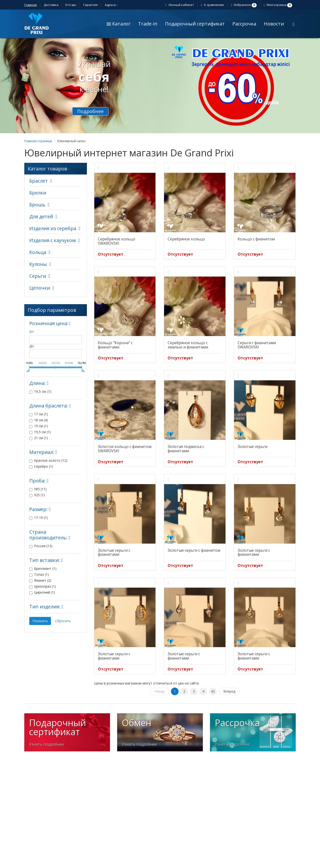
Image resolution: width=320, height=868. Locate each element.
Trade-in (148, 24)
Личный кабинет (180, 5)
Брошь (37, 205)
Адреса (111, 5)
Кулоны (38, 264)
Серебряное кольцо (186, 239)
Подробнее (90, 111)
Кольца (38, 252)
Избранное (245, 5)
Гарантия (90, 5)
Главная (30, 5)
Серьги (38, 276)
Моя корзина (278, 5)
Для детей (41, 216)
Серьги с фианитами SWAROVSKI (257, 345)
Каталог (119, 24)
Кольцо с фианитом (256, 239)
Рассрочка (244, 24)
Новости (274, 24)
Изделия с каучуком (52, 240)
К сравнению (213, 5)
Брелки (38, 193)
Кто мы (71, 5)
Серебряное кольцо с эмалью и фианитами (188, 345)
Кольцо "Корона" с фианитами (115, 345)
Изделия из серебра (53, 228)
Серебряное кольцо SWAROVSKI (117, 241)
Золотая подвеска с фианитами (186, 449)
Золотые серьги (252, 446)
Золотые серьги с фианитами (114, 552)
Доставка (51, 5)
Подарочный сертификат (195, 24)
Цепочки (40, 288)
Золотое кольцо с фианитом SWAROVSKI (125, 449)
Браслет (39, 181)
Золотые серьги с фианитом (194, 550)
